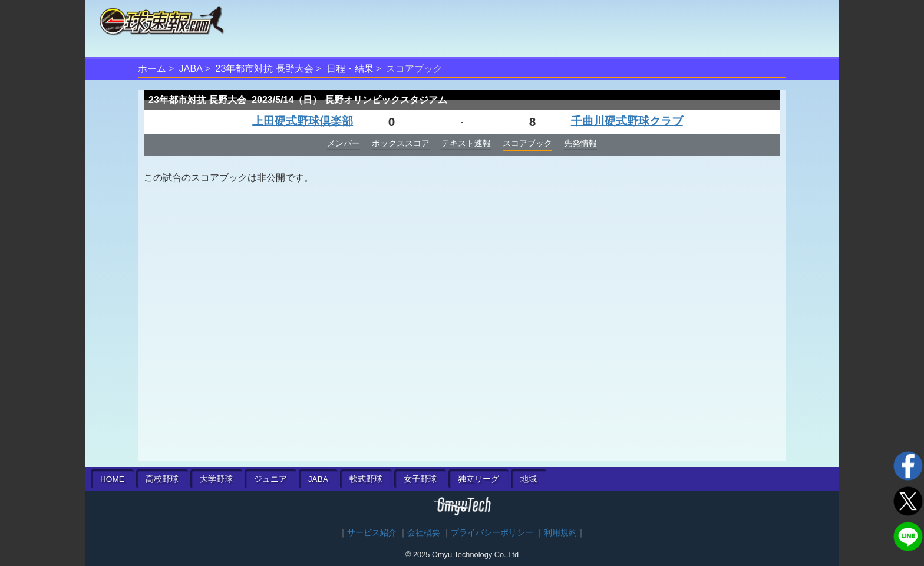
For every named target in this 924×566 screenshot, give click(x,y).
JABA (191, 69)
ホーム (152, 69)
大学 (216, 479)
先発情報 (580, 143)
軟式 (366, 479)
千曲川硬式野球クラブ (627, 121)
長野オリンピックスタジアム (386, 100)
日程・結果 (350, 69)
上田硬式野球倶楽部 (303, 121)
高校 (162, 479)
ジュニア (270, 479)
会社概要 (424, 533)
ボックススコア (401, 143)
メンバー (344, 143)
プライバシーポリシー (492, 533)
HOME (112, 479)
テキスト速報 (466, 143)
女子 (420, 479)
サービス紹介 (372, 533)
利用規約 (560, 533)
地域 (529, 479)
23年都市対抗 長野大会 (265, 69)
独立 (478, 479)
